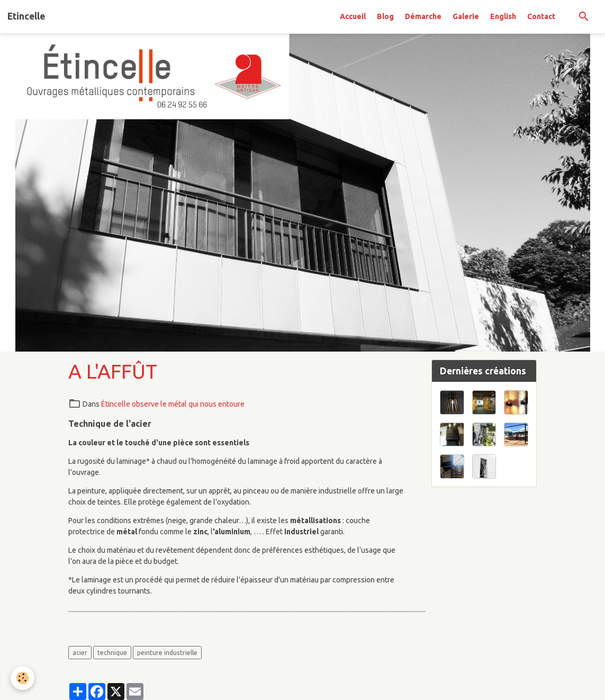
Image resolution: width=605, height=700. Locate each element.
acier (80, 653)
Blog (385, 16)
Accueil (353, 16)
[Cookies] (22, 678)
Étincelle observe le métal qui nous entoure (173, 404)
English (503, 16)
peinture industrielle (167, 653)
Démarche (423, 16)
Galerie (466, 16)
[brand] (26, 16)
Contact (541, 16)
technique (112, 653)
